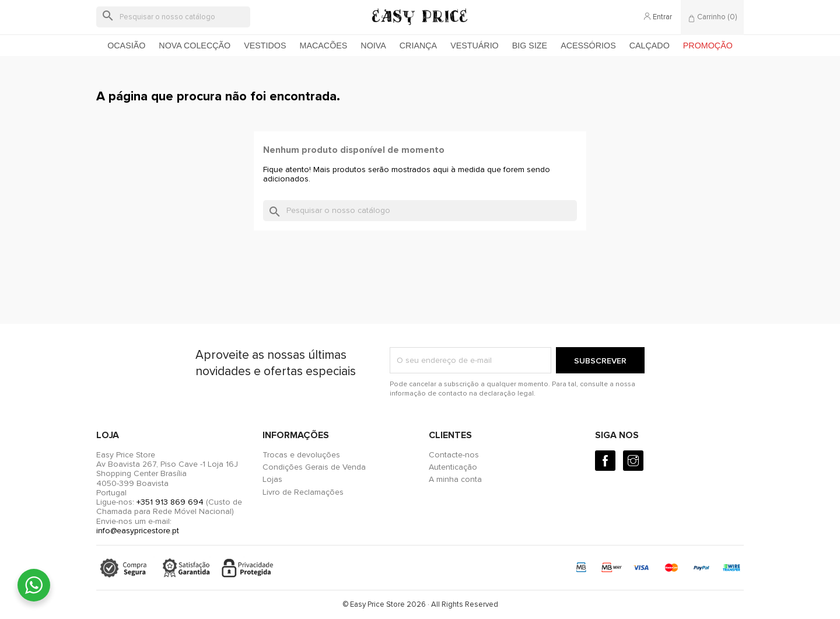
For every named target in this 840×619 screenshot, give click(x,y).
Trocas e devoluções (301, 455)
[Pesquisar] (173, 17)
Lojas (272, 479)
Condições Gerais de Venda (314, 467)
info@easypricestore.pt (138, 531)
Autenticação (453, 467)
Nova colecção (195, 46)
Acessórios (588, 46)
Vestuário (475, 46)
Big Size (530, 46)
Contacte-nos (454, 455)
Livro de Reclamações (303, 492)
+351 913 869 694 (170, 502)
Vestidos (265, 46)
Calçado (650, 46)
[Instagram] (633, 461)
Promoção (708, 46)
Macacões (324, 46)
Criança (418, 46)
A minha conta (455, 479)
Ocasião (126, 46)
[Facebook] (605, 461)
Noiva (373, 46)
